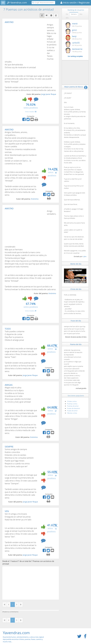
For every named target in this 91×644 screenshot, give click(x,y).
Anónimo (35, 199)
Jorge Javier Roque (49, 94)
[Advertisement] (25, 41)
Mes (81, 14)
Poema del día (76, 344)
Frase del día (76, 321)
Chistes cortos (72, 401)
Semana (74, 14)
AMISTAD (9, 22)
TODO (8, 329)
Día (67, 14)
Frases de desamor (74, 408)
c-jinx (85, 256)
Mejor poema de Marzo (74, 87)
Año (67, 18)
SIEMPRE (9, 447)
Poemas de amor (73, 406)
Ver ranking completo (75, 56)
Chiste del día (76, 289)
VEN (7, 511)
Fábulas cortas (72, 413)
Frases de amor (72, 411)
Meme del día (76, 264)
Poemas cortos (72, 404)
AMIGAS (9, 385)
